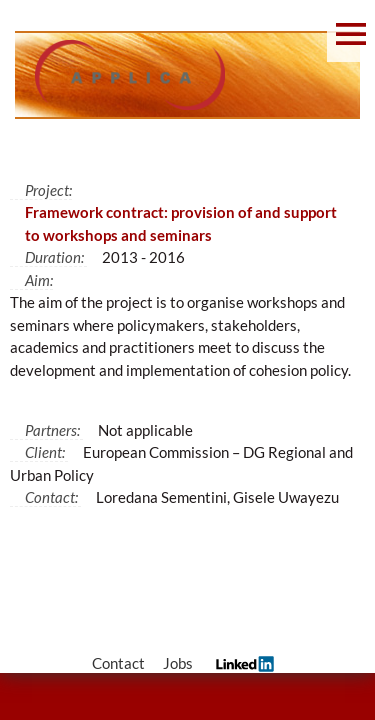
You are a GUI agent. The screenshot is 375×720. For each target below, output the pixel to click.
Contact (118, 663)
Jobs (178, 663)
